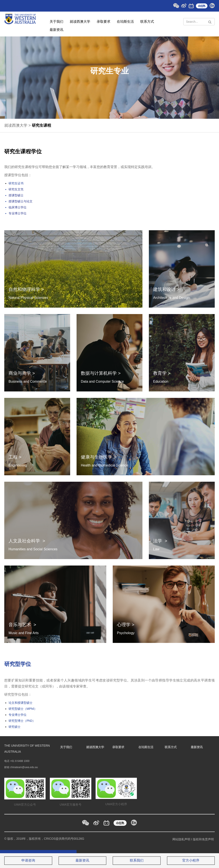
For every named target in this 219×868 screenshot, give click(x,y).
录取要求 (104, 22)
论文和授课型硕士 (21, 703)
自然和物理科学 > (26, 289)
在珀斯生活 (125, 22)
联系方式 (147, 22)
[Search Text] (199, 22)
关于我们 (56, 22)
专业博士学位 (18, 715)
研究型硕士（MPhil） (23, 709)
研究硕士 (15, 727)
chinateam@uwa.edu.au (24, 767)
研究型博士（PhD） (22, 721)
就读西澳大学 (80, 22)
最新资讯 (56, 30)
